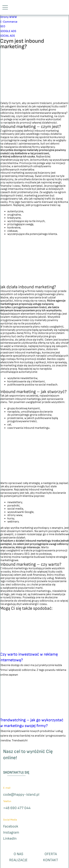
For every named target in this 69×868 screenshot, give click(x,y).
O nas (18, 854)
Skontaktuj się (16, 772)
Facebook (11, 826)
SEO (3, 26)
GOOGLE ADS (8, 31)
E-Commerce (9, 22)
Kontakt (51, 860)
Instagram (11, 833)
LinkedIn (10, 839)
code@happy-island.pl (21, 795)
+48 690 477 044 (17, 808)
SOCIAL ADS (7, 36)
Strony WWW (8, 17)
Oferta (51, 854)
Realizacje (18, 860)
